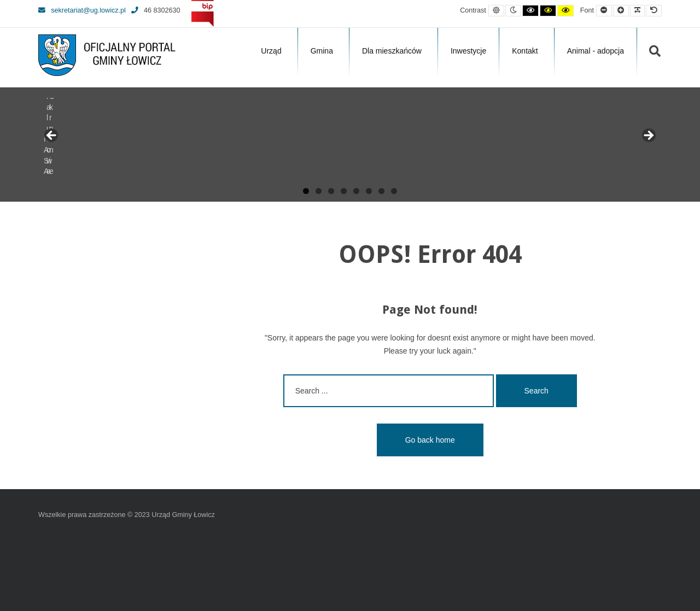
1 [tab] (306, 191)
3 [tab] (331, 191)
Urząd (271, 51)
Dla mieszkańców (392, 51)
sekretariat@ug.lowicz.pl (82, 10)
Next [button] (648, 136)
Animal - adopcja (596, 51)
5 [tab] (356, 191)
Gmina (322, 51)
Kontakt (525, 51)
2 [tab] (319, 191)
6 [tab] (369, 191)
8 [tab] (394, 191)
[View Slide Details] (79, 139)
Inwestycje (468, 51)
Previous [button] (52, 136)
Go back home (430, 440)
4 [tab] (344, 191)
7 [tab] (381, 191)
